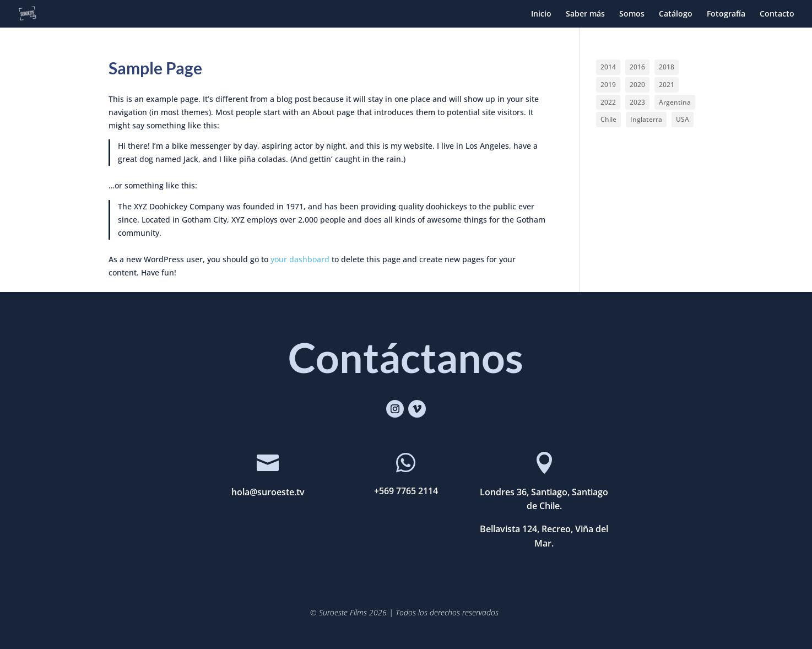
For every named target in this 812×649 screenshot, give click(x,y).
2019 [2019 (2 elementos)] (608, 85)
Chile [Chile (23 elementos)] (608, 119)
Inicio (541, 14)
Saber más (585, 14)
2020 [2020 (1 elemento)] (637, 85)
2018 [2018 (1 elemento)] (667, 67)
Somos (632, 14)
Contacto (777, 14)
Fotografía (726, 14)
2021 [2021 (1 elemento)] (667, 85)
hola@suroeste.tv (268, 492)
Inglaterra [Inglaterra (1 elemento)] (646, 119)
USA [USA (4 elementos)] (683, 119)
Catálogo (676, 14)
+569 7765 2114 (406, 491)
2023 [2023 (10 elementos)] (637, 102)
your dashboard (300, 259)
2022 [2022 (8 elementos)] (608, 102)
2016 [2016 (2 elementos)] (637, 67)
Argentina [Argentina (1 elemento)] (675, 102)
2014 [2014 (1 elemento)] (608, 67)
